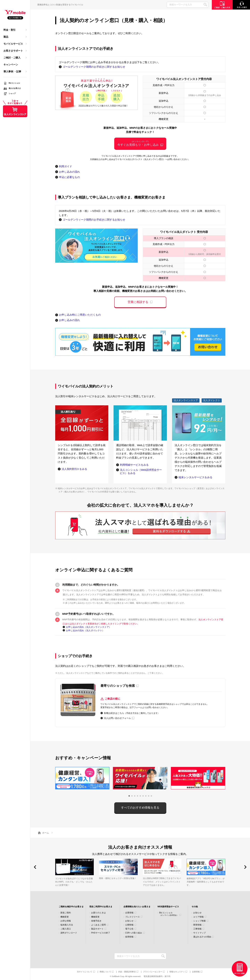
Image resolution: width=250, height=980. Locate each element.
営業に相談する (138, 302)
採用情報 (129, 937)
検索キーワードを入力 (163, 956)
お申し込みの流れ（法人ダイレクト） (85, 630)
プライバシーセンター (153, 972)
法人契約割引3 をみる (74, 469)
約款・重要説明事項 (127, 972)
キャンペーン (11, 65)
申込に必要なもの (69, 177)
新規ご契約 (66, 913)
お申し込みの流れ (69, 172)
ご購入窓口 (66, 929)
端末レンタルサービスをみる (195, 477)
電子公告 (129, 929)
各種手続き (96, 921)
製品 (6, 37)
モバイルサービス (13, 44)
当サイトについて (85, 972)
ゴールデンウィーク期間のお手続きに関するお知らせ (94, 67)
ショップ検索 (199, 921)
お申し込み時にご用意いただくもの (80, 315)
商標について (105, 972)
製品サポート (97, 929)
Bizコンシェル (169, 914)
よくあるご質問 (98, 925)
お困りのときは (98, 913)
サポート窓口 (241, 5)
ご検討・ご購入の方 (222, 5)
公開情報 (129, 925)
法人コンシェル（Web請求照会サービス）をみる (141, 471)
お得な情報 (66, 921)
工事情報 (197, 929)
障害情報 (197, 925)
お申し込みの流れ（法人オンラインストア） (89, 627)
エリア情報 (198, 917)
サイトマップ (199, 933)
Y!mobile (15, 15)
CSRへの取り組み (134, 933)
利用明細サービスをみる (134, 465)
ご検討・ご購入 (12, 58)
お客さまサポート (13, 51)
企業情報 (129, 913)
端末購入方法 (67, 925)
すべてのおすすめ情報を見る (140, 808)
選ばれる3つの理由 (202, 937)
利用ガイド (66, 166)
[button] (129, 796)
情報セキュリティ (177, 972)
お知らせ (129, 921)
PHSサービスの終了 (101, 933)
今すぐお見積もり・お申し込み (140, 143)
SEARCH (205, 5)
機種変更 (65, 917)
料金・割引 (10, 30)
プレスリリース (132, 917)
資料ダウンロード (69, 933)
